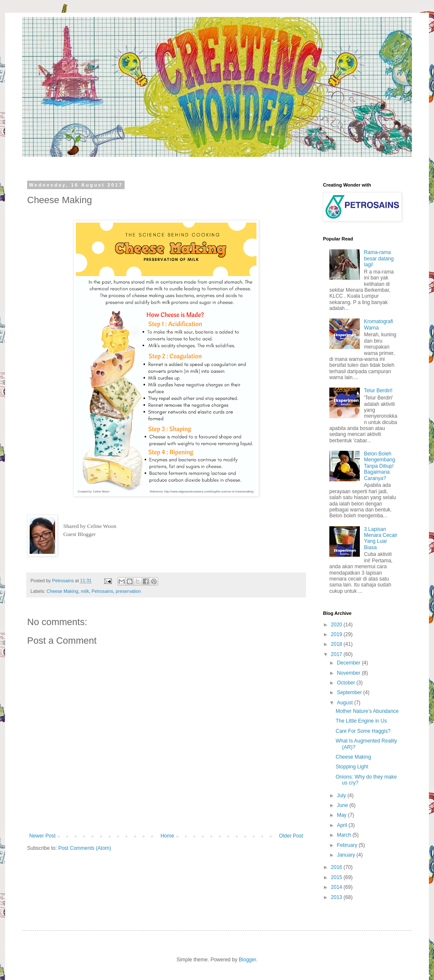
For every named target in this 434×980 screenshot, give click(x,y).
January (347, 855)
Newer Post (42, 836)
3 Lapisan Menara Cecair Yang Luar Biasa (381, 538)
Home (167, 836)
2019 (337, 634)
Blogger (247, 960)
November (349, 673)
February (348, 845)
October (347, 683)
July (342, 796)
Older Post (291, 836)
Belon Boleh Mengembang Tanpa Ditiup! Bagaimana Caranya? (380, 466)
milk (85, 591)
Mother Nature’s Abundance (367, 711)
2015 (337, 877)
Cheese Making (63, 591)
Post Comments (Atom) (85, 848)
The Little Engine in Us (361, 721)
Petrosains (102, 591)
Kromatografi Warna (379, 324)
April (343, 825)
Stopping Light (352, 767)
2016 (337, 867)
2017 (337, 654)
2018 (337, 644)
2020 (337, 625)
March (345, 835)
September (350, 692)
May (342, 815)
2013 (337, 897)
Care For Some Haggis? (363, 731)
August (346, 703)
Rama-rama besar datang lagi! (379, 258)
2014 (337, 887)
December (349, 663)
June (343, 805)
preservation (128, 591)
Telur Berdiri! (378, 391)
